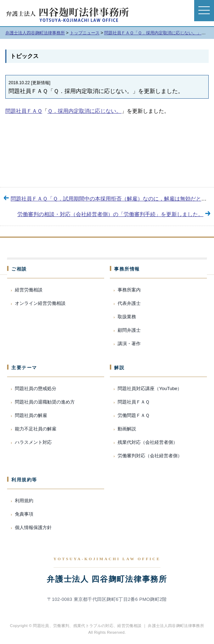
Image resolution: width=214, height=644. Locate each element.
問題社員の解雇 (31, 415)
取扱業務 (127, 317)
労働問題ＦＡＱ (134, 415)
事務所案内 (129, 290)
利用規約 (24, 501)
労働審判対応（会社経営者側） (150, 456)
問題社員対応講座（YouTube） (150, 388)
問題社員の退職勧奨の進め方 (45, 402)
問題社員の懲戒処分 (36, 388)
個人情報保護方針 (33, 527)
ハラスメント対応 (33, 442)
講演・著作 (129, 344)
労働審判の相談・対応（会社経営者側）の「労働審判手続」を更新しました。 (110, 214)
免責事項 (24, 514)
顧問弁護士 (129, 330)
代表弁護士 (129, 303)
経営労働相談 (29, 290)
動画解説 (127, 429)
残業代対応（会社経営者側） (148, 442)
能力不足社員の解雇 (36, 429)
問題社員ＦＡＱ (24, 111)
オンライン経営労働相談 (40, 303)
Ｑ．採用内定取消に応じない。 (85, 111)
